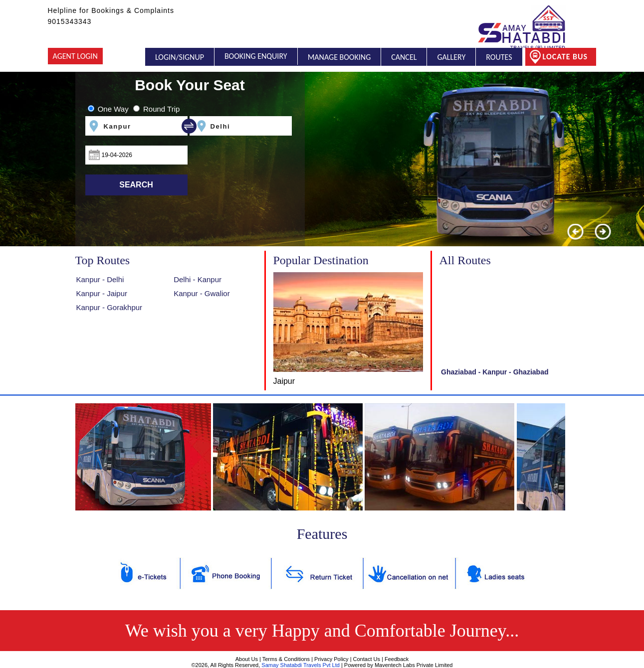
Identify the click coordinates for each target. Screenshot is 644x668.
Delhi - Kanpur (198, 280)
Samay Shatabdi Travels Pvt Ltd (301, 665)
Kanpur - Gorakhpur (109, 308)
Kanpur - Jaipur (102, 294)
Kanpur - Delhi (100, 280)
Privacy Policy (331, 659)
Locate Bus (558, 57)
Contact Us (367, 659)
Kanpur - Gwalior (202, 294)
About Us (247, 659)
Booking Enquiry (256, 56)
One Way (113, 109)
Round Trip (161, 109)
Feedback (397, 659)
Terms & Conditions (286, 659)
